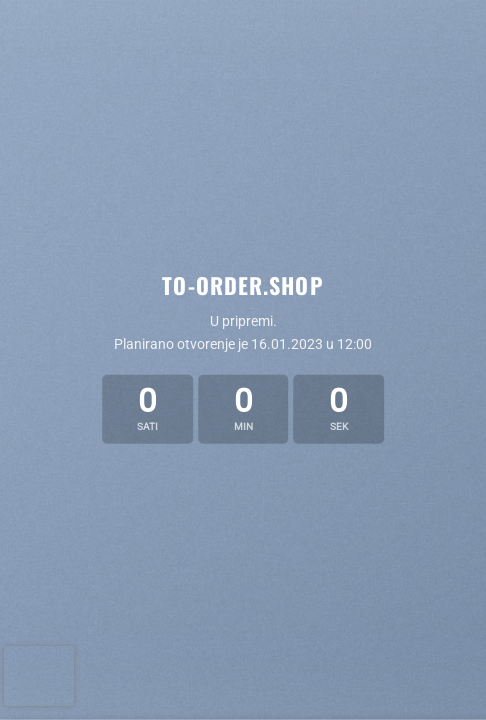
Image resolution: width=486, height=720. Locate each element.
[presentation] (39, 676)
